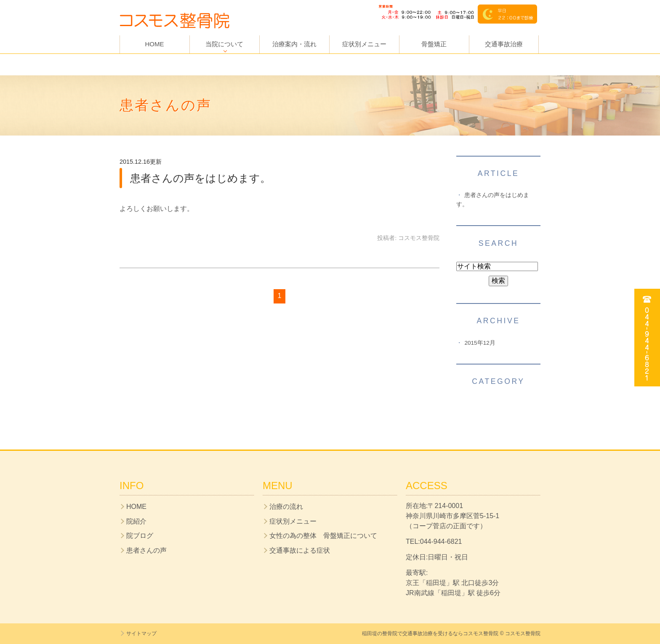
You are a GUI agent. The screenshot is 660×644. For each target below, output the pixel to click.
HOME (155, 44)
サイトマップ (141, 633)
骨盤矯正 (434, 44)
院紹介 (136, 521)
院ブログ (140, 536)
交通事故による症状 (300, 550)
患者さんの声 (146, 550)
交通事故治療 (504, 44)
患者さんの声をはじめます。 (200, 178)
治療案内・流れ (294, 44)
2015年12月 (480, 343)
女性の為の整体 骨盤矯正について (323, 536)
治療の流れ (286, 507)
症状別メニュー (364, 44)
